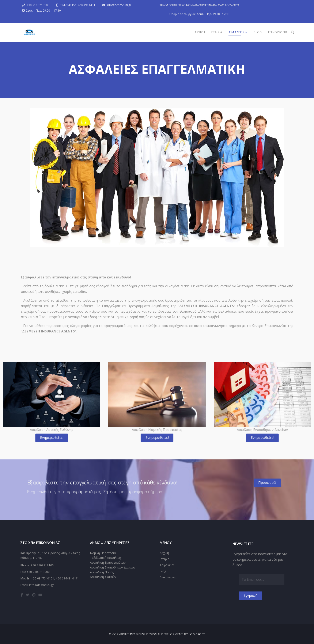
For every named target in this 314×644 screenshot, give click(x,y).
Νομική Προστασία (103, 553)
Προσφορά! (258, 483)
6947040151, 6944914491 (77, 5)
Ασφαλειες (237, 32)
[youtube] (40, 595)
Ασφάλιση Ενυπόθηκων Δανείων (113, 567)
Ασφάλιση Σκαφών (103, 577)
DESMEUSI (137, 634)
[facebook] (22, 595)
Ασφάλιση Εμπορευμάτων (108, 562)
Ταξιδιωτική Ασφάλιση (105, 558)
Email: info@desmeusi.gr (37, 585)
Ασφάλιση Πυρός (102, 572)
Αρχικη (200, 32)
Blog (258, 32)
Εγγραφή (251, 595)
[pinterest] (34, 595)
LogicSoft (197, 634)
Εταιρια (217, 32)
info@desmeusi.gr (119, 5)
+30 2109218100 (38, 5)
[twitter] (27, 595)
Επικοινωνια (278, 32)
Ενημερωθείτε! (52, 435)
